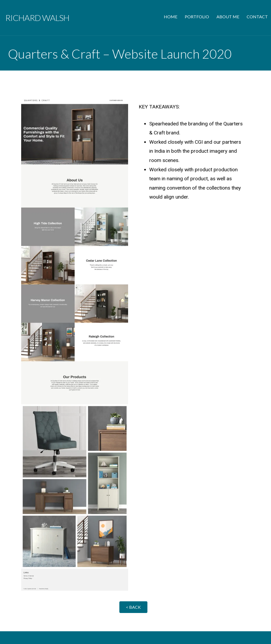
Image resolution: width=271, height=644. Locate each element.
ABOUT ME (228, 17)
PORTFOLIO (197, 17)
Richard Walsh (37, 18)
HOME (171, 17)
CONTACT (257, 17)
